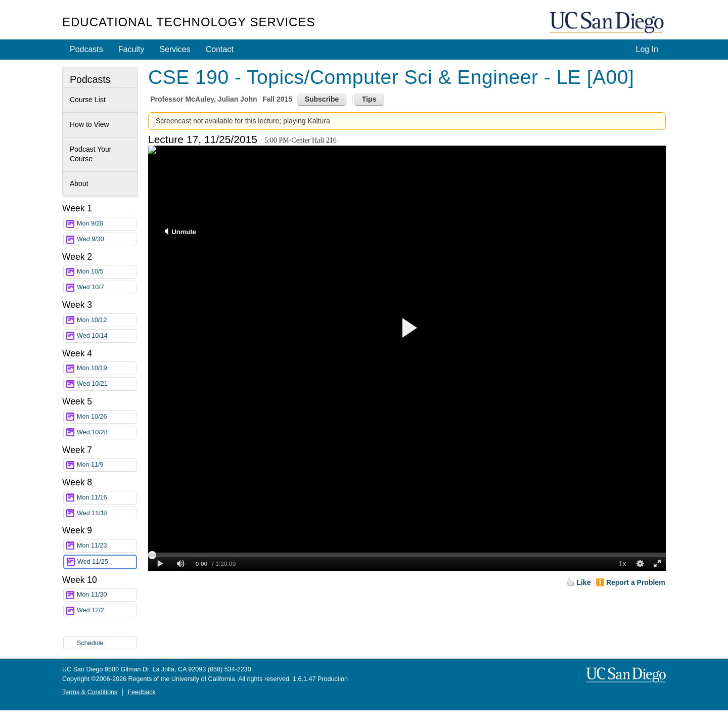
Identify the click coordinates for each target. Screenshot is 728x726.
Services (175, 49)
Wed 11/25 (107, 562)
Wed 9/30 (107, 239)
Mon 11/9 (107, 465)
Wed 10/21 (107, 384)
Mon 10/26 (107, 417)
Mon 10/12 (107, 320)
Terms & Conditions (90, 692)
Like (583, 582)
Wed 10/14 (107, 336)
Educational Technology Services (189, 22)
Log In (647, 49)
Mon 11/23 (107, 546)
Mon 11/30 (107, 595)
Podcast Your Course (91, 154)
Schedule (90, 643)
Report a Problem (636, 582)
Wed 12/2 (107, 610)
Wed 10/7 (107, 287)
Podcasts (86, 49)
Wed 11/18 (107, 513)
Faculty (131, 49)
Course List (88, 100)
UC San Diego (608, 23)
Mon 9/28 (107, 224)
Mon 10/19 (107, 368)
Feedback (141, 692)
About (79, 184)
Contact (220, 49)
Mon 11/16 (107, 498)
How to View (89, 124)
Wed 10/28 (107, 433)
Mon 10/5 (107, 272)
